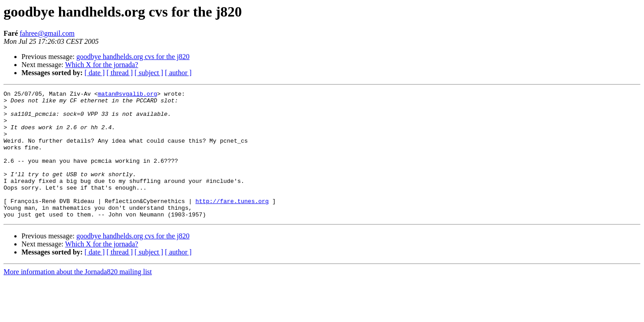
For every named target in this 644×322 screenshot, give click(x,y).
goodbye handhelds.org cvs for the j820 (133, 57)
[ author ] (178, 73)
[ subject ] (149, 73)
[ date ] (95, 73)
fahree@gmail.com (47, 33)
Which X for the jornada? (101, 65)
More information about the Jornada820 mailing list (78, 297)
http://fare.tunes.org (232, 224)
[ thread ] (120, 73)
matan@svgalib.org (128, 95)
